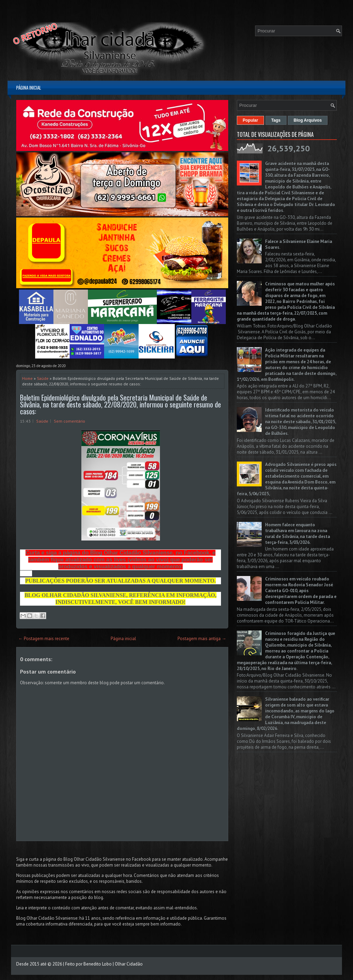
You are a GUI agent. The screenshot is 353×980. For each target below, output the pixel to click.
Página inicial (29, 88)
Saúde (43, 378)
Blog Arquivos (308, 120)
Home (27, 378)
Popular (250, 120)
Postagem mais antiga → (202, 639)
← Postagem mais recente (44, 639)
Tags (276, 120)
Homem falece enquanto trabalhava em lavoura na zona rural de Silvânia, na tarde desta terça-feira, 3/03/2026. (297, 534)
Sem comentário (69, 421)
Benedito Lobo (98, 964)
